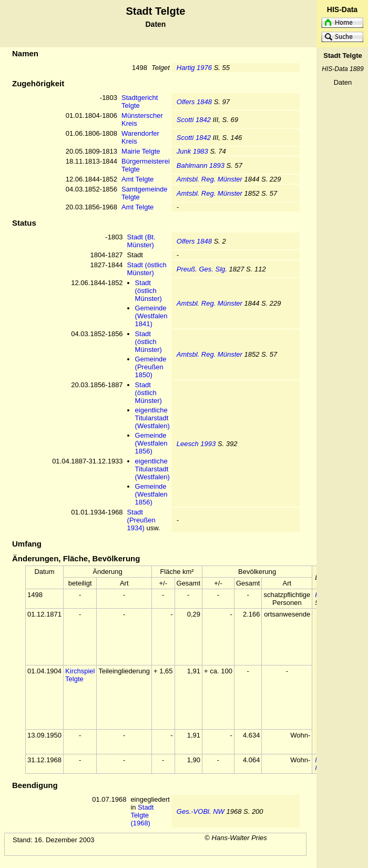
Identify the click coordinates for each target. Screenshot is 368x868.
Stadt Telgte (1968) (142, 815)
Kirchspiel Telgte (80, 675)
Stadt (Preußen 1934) (141, 520)
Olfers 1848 (194, 102)
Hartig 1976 (194, 68)
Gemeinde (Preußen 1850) (151, 367)
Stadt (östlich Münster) (147, 269)
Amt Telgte (137, 179)
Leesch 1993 (196, 444)
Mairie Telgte (141, 151)
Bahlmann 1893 (201, 165)
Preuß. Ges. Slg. (202, 269)
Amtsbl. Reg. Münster (209, 179)
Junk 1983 (192, 151)
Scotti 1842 (194, 120)
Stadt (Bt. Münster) (141, 241)
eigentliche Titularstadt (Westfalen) (152, 418)
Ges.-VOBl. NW (201, 811)
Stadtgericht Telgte (140, 102)
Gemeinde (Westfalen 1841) (151, 316)
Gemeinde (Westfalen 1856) (151, 443)
